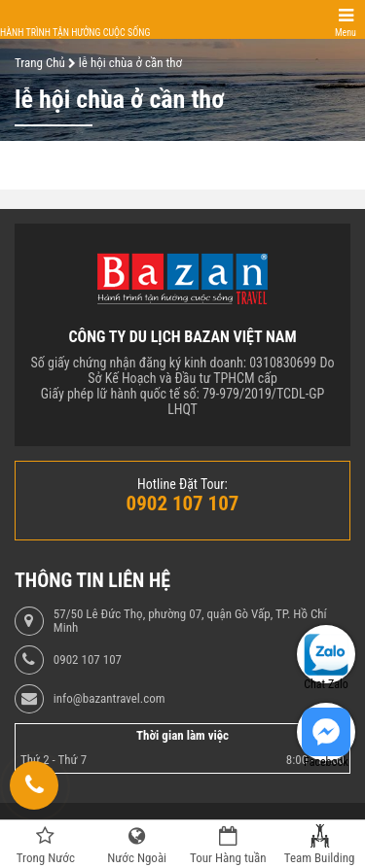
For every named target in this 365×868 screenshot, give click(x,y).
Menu (346, 33)
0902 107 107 (88, 660)
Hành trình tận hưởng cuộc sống (75, 33)
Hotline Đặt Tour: (182, 484)
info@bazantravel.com (109, 699)
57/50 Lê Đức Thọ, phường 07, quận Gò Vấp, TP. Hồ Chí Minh (190, 621)
